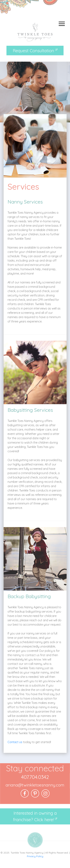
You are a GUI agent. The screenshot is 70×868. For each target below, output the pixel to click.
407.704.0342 (35, 777)
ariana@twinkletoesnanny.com (35, 785)
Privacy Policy (35, 856)
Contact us (15, 742)
